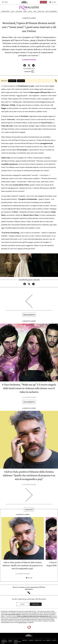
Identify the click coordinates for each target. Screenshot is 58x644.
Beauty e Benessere (51, 11)
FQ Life (13, 11)
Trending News (5, 11)
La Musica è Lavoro (29, 18)
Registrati (36, 604)
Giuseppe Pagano (30, 60)
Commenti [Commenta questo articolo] (29, 72)
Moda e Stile (41, 11)
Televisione (19, 11)
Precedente (29, 315)
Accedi (22, 604)
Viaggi (35, 11)
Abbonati (43, 2)
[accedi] (53, 2)
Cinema (25, 11)
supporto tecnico (22, 622)
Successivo (29, 402)
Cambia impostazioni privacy (17, 642)
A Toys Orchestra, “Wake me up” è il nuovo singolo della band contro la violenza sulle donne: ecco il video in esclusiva (29, 388)
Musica (30, 11)
